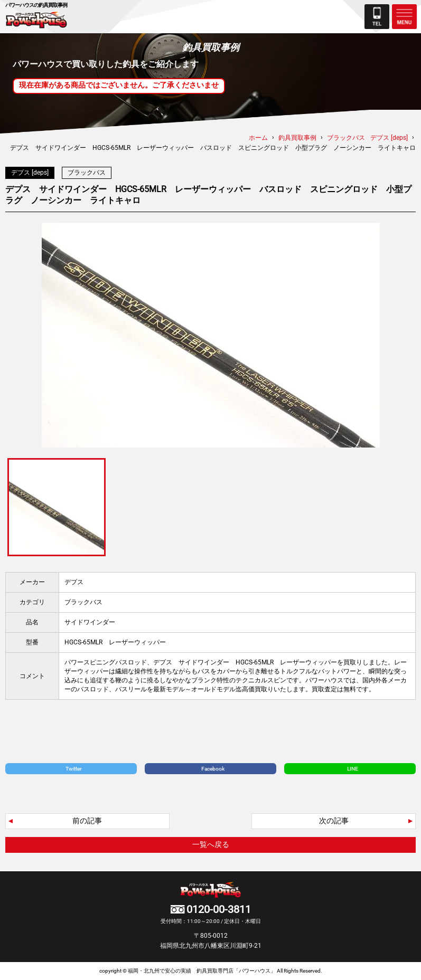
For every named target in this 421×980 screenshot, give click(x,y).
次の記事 (334, 821)
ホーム (258, 138)
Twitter (73, 769)
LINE (353, 769)
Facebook (213, 769)
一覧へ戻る (211, 844)
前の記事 (87, 821)
